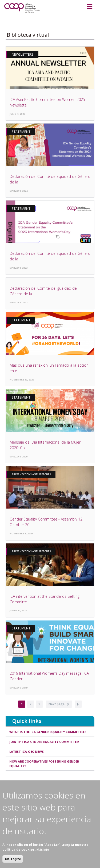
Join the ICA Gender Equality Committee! (44, 742)
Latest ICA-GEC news (27, 752)
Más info (43, 850)
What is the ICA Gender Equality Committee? (48, 732)
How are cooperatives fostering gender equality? (44, 764)
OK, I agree (13, 859)
